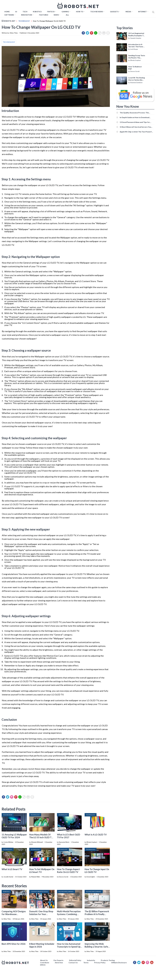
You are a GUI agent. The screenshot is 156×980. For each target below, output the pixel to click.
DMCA (43, 965)
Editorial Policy (75, 960)
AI (16, 12)
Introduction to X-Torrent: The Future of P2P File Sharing (136, 46)
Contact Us (73, 963)
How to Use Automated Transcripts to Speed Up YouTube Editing (69, 947)
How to (80, 12)
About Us (44, 960)
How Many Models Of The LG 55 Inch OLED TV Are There (41, 837)
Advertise (59, 963)
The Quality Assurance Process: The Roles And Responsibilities (134, 113)
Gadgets (114, 12)
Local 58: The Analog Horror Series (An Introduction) (136, 79)
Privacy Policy (100, 963)
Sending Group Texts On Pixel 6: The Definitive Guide (137, 57)
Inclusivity (91, 960)
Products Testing (108, 960)
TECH (25, 12)
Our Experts (58, 960)
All (67, 15)
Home (7, 12)
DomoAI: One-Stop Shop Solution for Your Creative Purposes (41, 914)
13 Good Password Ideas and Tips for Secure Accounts (135, 122)
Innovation (27, 15)
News (56, 15)
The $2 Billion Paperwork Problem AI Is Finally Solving (97, 914)
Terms (86, 963)
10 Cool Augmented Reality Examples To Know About (136, 34)
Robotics (37, 12)
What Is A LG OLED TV (96, 835)
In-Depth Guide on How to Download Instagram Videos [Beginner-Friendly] (135, 117)
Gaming (65, 12)
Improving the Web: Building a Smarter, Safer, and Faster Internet (97, 947)
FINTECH (51, 12)
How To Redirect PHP (135, 68)
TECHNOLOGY (9, 42)
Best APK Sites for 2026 (14, 944)
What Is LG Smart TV (12, 869)
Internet (143, 12)
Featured (44, 15)
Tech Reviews (97, 12)
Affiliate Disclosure (119, 963)
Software (9, 15)
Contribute (45, 963)
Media (128, 12)
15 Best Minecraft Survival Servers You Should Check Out (135, 127)
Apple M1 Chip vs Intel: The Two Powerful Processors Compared (136, 132)
